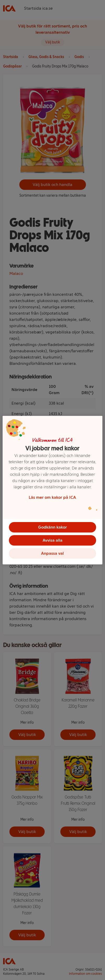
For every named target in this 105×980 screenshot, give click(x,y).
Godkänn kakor (52, 527)
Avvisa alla (52, 540)
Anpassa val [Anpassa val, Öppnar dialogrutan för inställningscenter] (52, 553)
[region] (52, 490)
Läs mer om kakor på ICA (52, 497)
